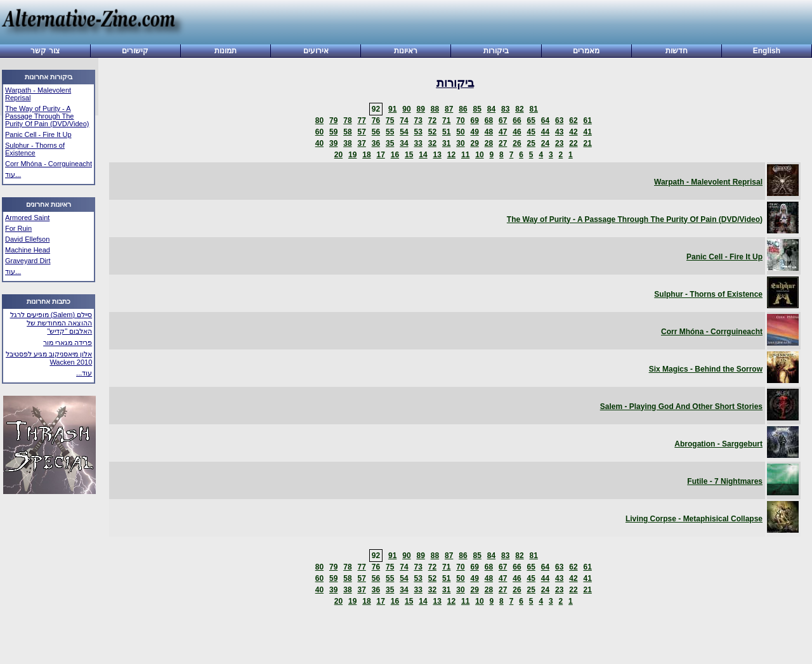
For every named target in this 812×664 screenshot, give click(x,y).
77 (361, 120)
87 (449, 109)
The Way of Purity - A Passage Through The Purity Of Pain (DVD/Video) (47, 116)
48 (489, 132)
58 (347, 132)
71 (446, 120)
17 (380, 155)
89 (420, 109)
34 (404, 143)
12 (451, 155)
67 (503, 120)
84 (491, 109)
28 (489, 143)
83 (505, 109)
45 (531, 132)
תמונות (226, 51)
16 (395, 155)
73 (418, 120)
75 (390, 120)
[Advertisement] (494, 23)
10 (479, 155)
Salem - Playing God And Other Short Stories (681, 407)
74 (404, 120)
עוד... (13, 174)
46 (517, 132)
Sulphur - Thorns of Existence (35, 149)
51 (446, 132)
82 (519, 109)
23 (559, 143)
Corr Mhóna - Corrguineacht (49, 164)
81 (533, 109)
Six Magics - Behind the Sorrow (706, 369)
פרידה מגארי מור (68, 342)
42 (573, 132)
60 (319, 132)
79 (333, 120)
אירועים (316, 51)
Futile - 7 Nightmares (725, 481)
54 (404, 132)
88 (435, 109)
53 (418, 132)
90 (406, 109)
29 (474, 143)
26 (517, 143)
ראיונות (406, 51)
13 (437, 155)
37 (361, 143)
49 (474, 132)
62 (573, 120)
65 (531, 120)
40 (319, 143)
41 (587, 132)
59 (333, 132)
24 (545, 143)
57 (361, 132)
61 (587, 120)
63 (559, 120)
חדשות (677, 51)
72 (432, 120)
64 (545, 120)
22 (573, 143)
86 (463, 109)
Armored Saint (27, 218)
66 (517, 120)
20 (338, 155)
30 (460, 143)
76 (376, 120)
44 (545, 132)
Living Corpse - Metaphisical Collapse (694, 519)
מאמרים (586, 51)
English (767, 51)
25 (531, 143)
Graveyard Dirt (28, 261)
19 (352, 155)
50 (460, 132)
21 (587, 143)
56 (376, 132)
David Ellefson (27, 239)
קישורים (135, 51)
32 (432, 143)
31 (446, 143)
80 (319, 120)
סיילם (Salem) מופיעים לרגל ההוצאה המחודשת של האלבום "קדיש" (51, 323)
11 (465, 155)
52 (432, 132)
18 (366, 155)
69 (474, 120)
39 (333, 143)
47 (503, 132)
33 (418, 143)
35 (390, 143)
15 (409, 155)
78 (347, 120)
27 (503, 143)
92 (376, 109)
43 (559, 132)
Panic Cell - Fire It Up (38, 134)
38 (347, 143)
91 (392, 109)
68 (489, 120)
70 (460, 120)
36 (376, 143)
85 (477, 109)
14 (423, 155)
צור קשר (45, 51)
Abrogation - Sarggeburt (718, 444)
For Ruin (18, 228)
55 (390, 132)
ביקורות (496, 51)
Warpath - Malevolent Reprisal (708, 182)
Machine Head (28, 250)
